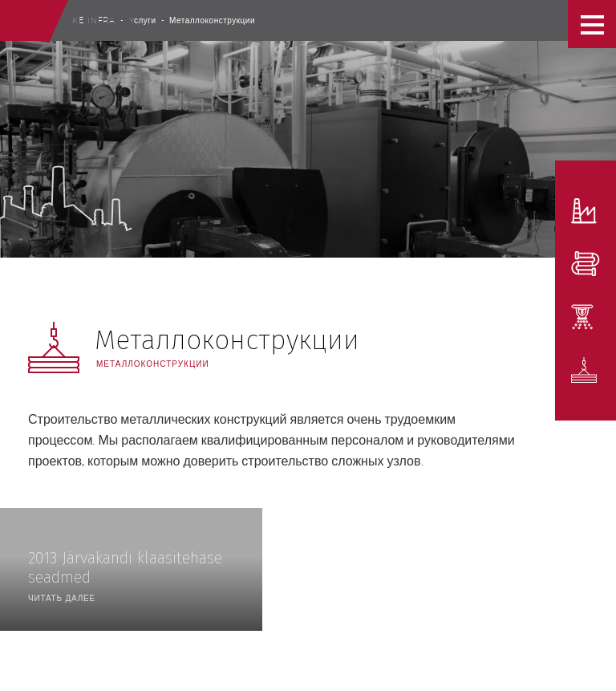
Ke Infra (94, 20)
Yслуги (143, 20)
